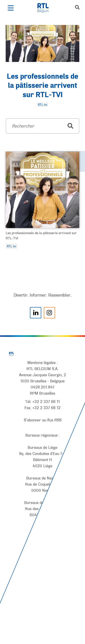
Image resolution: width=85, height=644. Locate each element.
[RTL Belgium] (45, 8)
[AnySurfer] (43, 624)
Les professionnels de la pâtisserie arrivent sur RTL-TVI (42, 86)
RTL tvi (11, 246)
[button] (11, 8)
